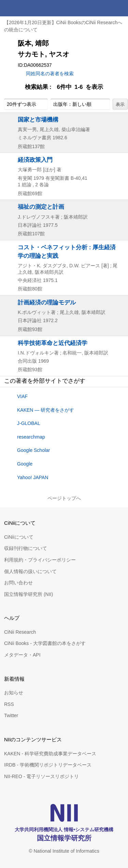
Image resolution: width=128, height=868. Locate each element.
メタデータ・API (22, 655)
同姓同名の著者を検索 (50, 74)
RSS (9, 704)
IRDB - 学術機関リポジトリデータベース (48, 765)
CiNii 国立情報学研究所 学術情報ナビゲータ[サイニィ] (30, 8)
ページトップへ (64, 498)
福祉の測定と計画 (41, 207)
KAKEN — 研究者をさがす (46, 410)
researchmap (31, 437)
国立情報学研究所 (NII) (29, 594)
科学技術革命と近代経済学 (53, 343)
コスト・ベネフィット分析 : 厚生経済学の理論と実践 (67, 251)
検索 (103, 8)
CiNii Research (20, 632)
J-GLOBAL (29, 423)
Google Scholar (34, 450)
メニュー (120, 8)
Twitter (11, 715)
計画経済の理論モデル (47, 302)
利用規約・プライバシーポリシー (40, 560)
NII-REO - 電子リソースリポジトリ (41, 776)
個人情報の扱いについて (30, 571)
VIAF (22, 396)
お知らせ (14, 693)
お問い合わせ (18, 583)
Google (25, 464)
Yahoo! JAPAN (33, 477)
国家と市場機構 (38, 120)
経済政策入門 (35, 160)
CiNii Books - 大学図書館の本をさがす (45, 643)
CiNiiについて (19, 537)
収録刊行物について (26, 548)
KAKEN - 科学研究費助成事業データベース (50, 754)
